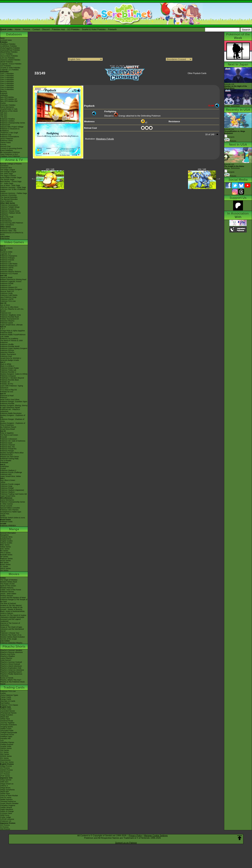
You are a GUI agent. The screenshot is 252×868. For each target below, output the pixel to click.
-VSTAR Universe (7, 819)
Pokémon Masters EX (9, 266)
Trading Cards (14, 687)
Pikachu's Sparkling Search (11, 672)
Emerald (4, 437)
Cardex (3, 103)
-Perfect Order (6, 709)
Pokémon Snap (6, 486)
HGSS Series (6, 561)
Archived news (6, 40)
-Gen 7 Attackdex (7, 85)
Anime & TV (14, 160)
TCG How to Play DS (9, 390)
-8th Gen (4, 115)
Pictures (230, 141)
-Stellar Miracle (6, 807)
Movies (14, 574)
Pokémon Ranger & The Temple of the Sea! (14, 601)
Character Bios (6, 168)
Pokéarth (112, 29)
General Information (8, 533)
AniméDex (4, 166)
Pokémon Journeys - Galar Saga (13, 187)
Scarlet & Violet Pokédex (94, 29)
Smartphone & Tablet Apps (11, 512)
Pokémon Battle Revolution (11, 413)
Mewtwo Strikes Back (9, 582)
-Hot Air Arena (6, 798)
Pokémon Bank (6, 333)
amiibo (3, 516)
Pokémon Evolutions (8, 209)
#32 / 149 (50, 169)
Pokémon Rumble (7, 403)
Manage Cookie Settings (156, 836)
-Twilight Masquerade (9, 733)
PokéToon (4, 215)
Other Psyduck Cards (197, 73)
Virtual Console (6, 506)
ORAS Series (6, 568)
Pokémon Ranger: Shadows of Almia (12, 420)
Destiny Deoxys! (7, 596)
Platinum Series (6, 559)
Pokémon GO (6, 262)
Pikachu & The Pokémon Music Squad (13, 683)
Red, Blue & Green (8, 480)
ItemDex (4, 91)
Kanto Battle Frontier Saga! (11, 178)
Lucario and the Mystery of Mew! (13, 598)
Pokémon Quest (7, 323)
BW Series (4, 563)
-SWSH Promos (6, 770)
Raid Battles (5, 703)
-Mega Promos (6, 766)
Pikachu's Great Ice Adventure (12, 670)
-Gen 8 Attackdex (7, 87)
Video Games (14, 242)
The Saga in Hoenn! (8, 176)
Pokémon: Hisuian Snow (10, 211)
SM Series (4, 570)
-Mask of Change (7, 811)
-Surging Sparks (7, 727)
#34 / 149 (202, 169)
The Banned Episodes (9, 199)
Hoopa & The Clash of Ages (11, 627)
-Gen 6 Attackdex (7, 83)
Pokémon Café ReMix (9, 264)
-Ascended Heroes (8, 711)
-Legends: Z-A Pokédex (9, 70)
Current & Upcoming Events (11, 148)
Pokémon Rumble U (8, 372)
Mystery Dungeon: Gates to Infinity (14, 374)
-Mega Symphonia (7, 790)
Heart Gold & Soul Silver (10, 400)
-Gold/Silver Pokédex (9, 46)
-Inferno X (4, 786)
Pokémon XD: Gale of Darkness (13, 441)
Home (18, 29)
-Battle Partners (6, 800)
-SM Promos (5, 772)
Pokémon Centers (7, 121)
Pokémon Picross (7, 350)
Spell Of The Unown (8, 586)
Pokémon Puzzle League (10, 484)
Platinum (4, 398)
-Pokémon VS (6, 821)
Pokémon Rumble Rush (10, 317)
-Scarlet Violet (6, 746)
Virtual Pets (5, 514)
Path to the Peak (7, 217)
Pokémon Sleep (6, 270)
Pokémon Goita (6, 522)
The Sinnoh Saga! (7, 180)
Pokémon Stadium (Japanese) (12, 490)
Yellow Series (6, 547)
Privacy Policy (135, 836)
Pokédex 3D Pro (7, 384)
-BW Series (5, 754)
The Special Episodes (9, 197)
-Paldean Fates (6, 737)
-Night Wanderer (7, 809)
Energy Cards (6, 699)
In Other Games (6, 504)
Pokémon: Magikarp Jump (11, 315)
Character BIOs (6, 537)
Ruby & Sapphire (7, 433)
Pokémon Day (6, 135)
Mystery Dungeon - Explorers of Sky (13, 416)
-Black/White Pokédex (9, 52)
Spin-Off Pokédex (7, 97)
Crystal (3, 468)
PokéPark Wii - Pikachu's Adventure (10, 410)
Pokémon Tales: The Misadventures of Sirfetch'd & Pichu (12, 233)
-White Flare (5, 719)
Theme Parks (6, 143)
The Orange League (8, 172)
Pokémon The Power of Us (11, 635)
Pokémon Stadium (7, 492)
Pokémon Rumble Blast (9, 380)
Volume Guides (6, 543)
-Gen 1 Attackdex (7, 74)
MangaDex (5, 535)
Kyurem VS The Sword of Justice (13, 615)
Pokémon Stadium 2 (8, 470)
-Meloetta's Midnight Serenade (12, 617)
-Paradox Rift (5, 738)
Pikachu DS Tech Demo (10, 457)
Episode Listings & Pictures (11, 164)
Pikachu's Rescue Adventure (11, 652)
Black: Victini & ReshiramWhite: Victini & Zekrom (13, 612)
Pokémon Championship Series (13, 123)
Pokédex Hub (58, 29)
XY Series (4, 566)
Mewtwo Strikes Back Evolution (13, 637)
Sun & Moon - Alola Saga (10, 185)
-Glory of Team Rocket (9, 796)
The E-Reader (6, 461)
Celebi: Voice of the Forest (11, 590)
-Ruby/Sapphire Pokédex (10, 48)
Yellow (3, 482)
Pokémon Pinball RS (8, 449)
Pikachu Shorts (14, 646)
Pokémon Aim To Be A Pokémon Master (13, 190)
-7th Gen (4, 117)
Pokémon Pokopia (7, 258)
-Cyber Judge (6, 817)
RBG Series (5, 545)
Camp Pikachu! (6, 658)
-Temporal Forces (7, 735)
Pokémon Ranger (7, 451)
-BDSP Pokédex (7, 62)
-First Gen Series (7, 762)
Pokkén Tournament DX (10, 319)
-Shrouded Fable (7, 731)
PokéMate (4, 463)
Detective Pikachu (7, 321)
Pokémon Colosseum (9, 439)
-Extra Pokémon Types (9, 695)
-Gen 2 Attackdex (7, 76)
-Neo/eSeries (5, 760)
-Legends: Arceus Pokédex (11, 64)
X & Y (2, 329)
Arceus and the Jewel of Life (11, 607)
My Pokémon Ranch (8, 427)
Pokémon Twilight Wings (10, 207)
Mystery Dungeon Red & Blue (12, 453)
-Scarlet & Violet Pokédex (10, 68)
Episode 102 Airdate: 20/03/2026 (234, 166)
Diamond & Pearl (7, 396)
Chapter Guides (6, 541)
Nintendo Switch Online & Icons (13, 518)
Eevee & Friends (7, 678)
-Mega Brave (5, 788)
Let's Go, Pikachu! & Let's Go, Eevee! (12, 310)
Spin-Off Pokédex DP (9, 99)
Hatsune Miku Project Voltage (12, 127)
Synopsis (229, 172)
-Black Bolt (4, 717)
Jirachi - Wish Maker (8, 594)
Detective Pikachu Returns (11, 272)
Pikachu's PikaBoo (7, 656)
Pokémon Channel (7, 445)
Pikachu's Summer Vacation (11, 650)
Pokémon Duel (6, 356)
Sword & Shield (6, 278)
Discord (46, 29)
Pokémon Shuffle (7, 344)
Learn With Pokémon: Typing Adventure (12, 387)
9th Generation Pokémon (10, 152)
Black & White (6, 364)
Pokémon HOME (7, 283)
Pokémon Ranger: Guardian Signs (14, 402)
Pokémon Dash (6, 443)
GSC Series (5, 549)
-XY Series (4, 752)
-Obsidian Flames (7, 742)
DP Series (4, 557)
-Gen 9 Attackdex (7, 89)
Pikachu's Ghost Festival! (10, 664)
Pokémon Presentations (10, 137)
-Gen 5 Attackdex (7, 81)
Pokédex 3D (5, 382)
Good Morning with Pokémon (12, 223)
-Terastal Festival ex (8, 801)
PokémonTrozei (6, 455)
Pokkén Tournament (8, 354)
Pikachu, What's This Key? (11, 680)
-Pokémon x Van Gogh (9, 133)
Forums (26, 29)
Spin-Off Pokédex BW (9, 101)
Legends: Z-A (6, 254)
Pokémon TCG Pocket (9, 274)
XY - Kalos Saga (7, 183)
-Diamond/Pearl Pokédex (10, 50)
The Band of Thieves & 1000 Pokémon (11, 341)
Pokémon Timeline (7, 119)
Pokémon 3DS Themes (9, 510)
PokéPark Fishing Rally (9, 459)
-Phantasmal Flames (8, 713)
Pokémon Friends (7, 260)
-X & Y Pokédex (6, 54)
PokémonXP (5, 125)
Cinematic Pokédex (8, 105)
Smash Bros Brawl (7, 429)
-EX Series (4, 758)
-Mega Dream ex (7, 784)
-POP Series (5, 776)
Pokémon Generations (9, 205)
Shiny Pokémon (6, 201)
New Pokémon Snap (8, 297)
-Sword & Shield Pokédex (10, 60)
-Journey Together (7, 723)
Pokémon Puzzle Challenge (11, 472)
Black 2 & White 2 (7, 366)
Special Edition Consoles (10, 508)
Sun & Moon (5, 305)
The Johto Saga (6, 174)
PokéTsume (5, 239)
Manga (14, 529)
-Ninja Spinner (6, 780)
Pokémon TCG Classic (9, 705)
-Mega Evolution (7, 715)
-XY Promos (5, 774)
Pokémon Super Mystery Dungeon (14, 348)
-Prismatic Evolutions (8, 725)
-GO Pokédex (6, 66)
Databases (14, 34)
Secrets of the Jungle (9, 639)
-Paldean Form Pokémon (10, 156)
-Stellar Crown (6, 729)
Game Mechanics (7, 107)
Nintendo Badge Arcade (10, 360)
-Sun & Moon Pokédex (9, 56)
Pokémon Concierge (8, 229)
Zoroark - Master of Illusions (11, 609)
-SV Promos (5, 768)
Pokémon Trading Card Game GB (13, 494)
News (2, 38)
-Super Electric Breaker (9, 803)
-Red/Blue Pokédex (8, 44)
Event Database (6, 150)
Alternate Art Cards (8, 701)
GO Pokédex (73, 29)
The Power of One (7, 584)
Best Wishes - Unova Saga (11, 181)
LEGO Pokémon (7, 139)
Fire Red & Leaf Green (9, 435)
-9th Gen (4, 113)
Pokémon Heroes (7, 592)
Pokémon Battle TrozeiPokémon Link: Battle (13, 336)
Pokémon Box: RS (7, 447)
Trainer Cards (6, 697)
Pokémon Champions (9, 256)
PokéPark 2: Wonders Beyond (12, 378)
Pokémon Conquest (8, 376)
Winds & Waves (6, 248)
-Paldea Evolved (7, 744)
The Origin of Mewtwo (9, 580)
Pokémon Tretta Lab (8, 370)
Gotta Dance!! (6, 660)
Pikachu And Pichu (8, 654)
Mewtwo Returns (7, 588)
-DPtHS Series (6, 756)
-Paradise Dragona (8, 805)
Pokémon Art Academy (9, 339)
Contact (36, 29)
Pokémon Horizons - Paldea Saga (14, 193)
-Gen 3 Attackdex (7, 78)
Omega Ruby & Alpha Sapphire (13, 331)
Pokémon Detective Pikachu (11, 643)
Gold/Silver (5, 466)
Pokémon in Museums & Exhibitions (10, 130)
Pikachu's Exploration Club (11, 668)
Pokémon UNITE (7, 268)
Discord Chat (5, 146)
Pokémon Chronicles (8, 195)
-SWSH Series (6, 748)
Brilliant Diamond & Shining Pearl (13, 279)
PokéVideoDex (6, 221)
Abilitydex (4, 95)
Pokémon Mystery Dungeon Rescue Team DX (11, 290)
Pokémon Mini (6, 474)
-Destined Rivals (7, 721)
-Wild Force (5, 815)
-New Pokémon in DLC (9, 154)
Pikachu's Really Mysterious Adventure (11, 675)
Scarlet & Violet (6, 252)
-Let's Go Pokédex (7, 58)
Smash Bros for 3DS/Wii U (11, 358)
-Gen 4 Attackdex (7, 80)
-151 (2, 740)
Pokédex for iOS (7, 392)
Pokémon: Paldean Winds (10, 213)
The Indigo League (8, 170)
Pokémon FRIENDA (8, 526)
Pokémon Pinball (7, 488)
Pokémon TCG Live (8, 301)
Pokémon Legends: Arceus (11, 281)
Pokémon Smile (6, 293)
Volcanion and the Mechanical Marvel (12, 630)
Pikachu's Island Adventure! (11, 666)
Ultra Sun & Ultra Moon (9, 307)
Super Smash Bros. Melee (11, 476)
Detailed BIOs (6, 539)
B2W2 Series (5, 564)
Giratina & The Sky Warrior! (11, 605)
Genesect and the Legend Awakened (10, 620)
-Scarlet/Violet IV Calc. (9, 109)
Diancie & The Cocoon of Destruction (10, 624)
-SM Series (5, 750)
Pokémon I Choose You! (10, 633)
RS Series (4, 551)
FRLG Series (5, 553)
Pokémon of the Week (9, 111)
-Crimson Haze (6, 813)
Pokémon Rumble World (10, 346)
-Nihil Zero (4, 782)
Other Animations (7, 225)
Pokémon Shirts (6, 141)
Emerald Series (6, 555)
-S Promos (4, 827)
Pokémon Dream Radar (10, 368)
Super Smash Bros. (8, 496)
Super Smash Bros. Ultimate (11, 325)
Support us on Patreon (126, 843)
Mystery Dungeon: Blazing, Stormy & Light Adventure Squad (14, 406)
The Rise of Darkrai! (8, 603)
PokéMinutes (5, 219)
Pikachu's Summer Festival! (11, 662)
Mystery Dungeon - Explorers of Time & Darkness (13, 424)
